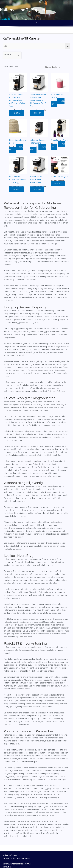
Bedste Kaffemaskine (11, 856)
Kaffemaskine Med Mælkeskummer (17, 864)
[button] (36, 23)
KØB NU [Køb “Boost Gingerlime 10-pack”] (16, 149)
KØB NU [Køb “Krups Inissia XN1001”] (58, 146)
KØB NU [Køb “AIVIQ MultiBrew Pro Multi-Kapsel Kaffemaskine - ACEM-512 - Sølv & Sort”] (37, 113)
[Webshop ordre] (56, 67)
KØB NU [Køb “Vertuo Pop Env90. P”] (58, 184)
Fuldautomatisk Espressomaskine (16, 859)
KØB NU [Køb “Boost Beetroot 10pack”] (58, 103)
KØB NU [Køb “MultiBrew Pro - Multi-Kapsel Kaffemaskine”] (37, 190)
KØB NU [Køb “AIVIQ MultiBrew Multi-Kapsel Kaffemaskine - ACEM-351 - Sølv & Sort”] (16, 113)
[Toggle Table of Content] (16, 55)
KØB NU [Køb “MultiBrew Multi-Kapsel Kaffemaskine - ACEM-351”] (16, 190)
